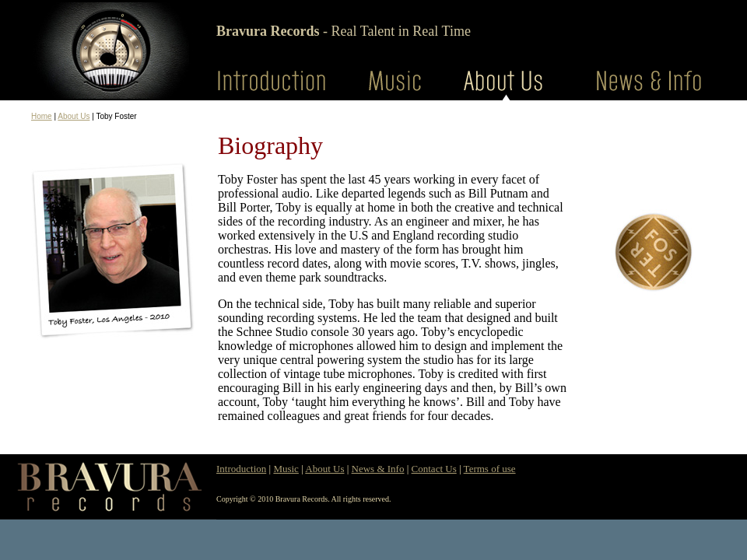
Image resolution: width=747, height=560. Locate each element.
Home (42, 116)
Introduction (241, 469)
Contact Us (434, 469)
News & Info (378, 469)
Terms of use (490, 469)
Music (286, 469)
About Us (74, 116)
